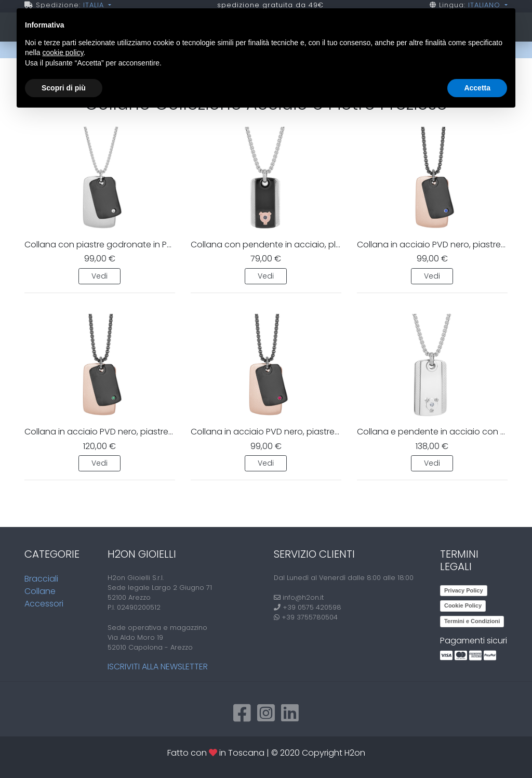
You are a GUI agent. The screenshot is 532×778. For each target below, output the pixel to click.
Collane (40, 591)
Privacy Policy (464, 590)
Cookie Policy (463, 605)
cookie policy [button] (63, 52)
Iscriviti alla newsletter (158, 667)
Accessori (44, 604)
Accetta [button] (477, 88)
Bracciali (41, 579)
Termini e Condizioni (472, 621)
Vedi (99, 276)
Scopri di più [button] (64, 88)
